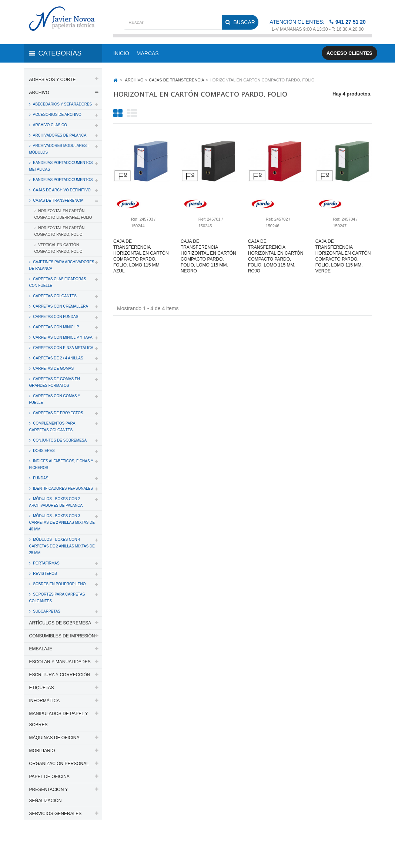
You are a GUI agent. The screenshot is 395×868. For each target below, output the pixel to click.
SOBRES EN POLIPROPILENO (59, 584)
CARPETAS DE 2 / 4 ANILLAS (58, 358)
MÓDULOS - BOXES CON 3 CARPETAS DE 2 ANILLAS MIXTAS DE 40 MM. (62, 522)
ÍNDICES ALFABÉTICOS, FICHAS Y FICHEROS (61, 464)
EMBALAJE (41, 649)
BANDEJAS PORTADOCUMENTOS (63, 180)
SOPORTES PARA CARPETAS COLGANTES (57, 598)
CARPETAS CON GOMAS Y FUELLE (55, 399)
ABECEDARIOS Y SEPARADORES (62, 104)
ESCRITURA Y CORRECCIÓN (60, 675)
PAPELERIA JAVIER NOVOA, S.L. (74, 843)
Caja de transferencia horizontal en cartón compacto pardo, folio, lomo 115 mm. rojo (276, 256)
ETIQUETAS (42, 688)
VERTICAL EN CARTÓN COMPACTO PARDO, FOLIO (58, 248)
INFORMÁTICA (45, 701)
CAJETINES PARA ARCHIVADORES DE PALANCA (62, 265)
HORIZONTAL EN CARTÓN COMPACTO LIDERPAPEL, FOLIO (63, 214)
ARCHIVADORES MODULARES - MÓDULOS (59, 149)
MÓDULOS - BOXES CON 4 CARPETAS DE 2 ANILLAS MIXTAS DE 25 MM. (62, 546)
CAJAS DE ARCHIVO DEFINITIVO (61, 190)
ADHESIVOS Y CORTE (53, 80)
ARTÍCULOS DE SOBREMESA (60, 623)
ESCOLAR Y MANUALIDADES (60, 662)
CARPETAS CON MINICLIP (56, 327)
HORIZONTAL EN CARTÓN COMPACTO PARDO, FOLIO (60, 231)
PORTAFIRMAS (46, 563)
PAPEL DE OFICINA (49, 777)
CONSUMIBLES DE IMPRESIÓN (62, 636)
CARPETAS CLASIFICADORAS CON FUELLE (58, 282)
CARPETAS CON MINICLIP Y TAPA (62, 337)
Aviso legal (60, 852)
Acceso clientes (349, 53)
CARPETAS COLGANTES (54, 296)
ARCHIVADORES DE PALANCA (59, 135)
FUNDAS (40, 478)
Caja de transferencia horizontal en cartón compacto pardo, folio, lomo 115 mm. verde (343, 256)
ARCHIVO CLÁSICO (50, 125)
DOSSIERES (43, 451)
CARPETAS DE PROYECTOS (58, 413)
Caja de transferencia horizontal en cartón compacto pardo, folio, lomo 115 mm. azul (141, 256)
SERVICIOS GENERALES (56, 814)
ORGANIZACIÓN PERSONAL (59, 764)
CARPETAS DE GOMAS (53, 368)
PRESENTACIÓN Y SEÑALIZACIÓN (49, 795)
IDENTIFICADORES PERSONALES (63, 488)
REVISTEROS (45, 574)
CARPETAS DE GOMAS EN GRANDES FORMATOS (55, 382)
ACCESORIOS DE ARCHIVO (57, 115)
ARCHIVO (39, 93)
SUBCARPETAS (46, 611)
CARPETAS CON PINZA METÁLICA (63, 348)
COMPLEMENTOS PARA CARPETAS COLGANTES (52, 427)
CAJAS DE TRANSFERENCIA (58, 200)
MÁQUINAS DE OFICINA (54, 738)
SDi (362, 843)
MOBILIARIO (42, 751)
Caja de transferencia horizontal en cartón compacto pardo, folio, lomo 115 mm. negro (208, 256)
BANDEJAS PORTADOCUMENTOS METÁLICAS (61, 166)
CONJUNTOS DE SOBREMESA (60, 440)
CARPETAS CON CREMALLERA (60, 306)
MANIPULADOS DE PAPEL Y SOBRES (59, 719)
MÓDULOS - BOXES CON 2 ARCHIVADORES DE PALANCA (56, 502)
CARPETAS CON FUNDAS (55, 317)
